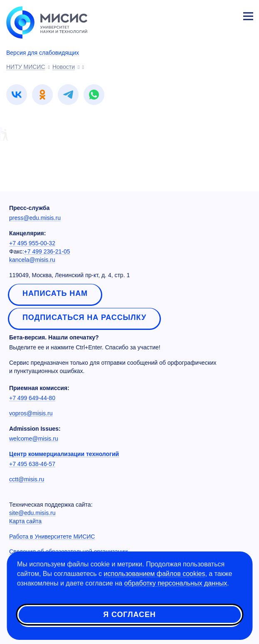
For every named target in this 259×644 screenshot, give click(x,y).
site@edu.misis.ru (32, 513)
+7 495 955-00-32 (32, 243)
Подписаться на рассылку (84, 317)
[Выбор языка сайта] (209, 14)
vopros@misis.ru (31, 413)
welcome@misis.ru (34, 439)
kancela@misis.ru (32, 260)
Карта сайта (25, 521)
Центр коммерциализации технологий (64, 454)
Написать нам (55, 293)
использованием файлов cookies (155, 574)
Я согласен (129, 615)
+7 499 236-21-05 (47, 251)
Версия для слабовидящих (43, 53)
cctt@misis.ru (27, 479)
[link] (17, 95)
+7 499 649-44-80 (32, 398)
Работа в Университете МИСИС (52, 537)
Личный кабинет (228, 15)
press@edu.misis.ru (35, 218)
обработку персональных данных (176, 583)
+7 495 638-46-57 (32, 464)
